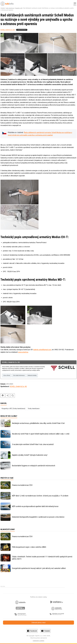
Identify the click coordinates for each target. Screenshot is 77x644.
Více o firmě (7, 376)
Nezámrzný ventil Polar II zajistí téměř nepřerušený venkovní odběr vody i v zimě (41, 434)
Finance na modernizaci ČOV (22, 485)
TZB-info (3, 8)
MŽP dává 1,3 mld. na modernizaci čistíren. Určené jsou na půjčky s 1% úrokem (40, 496)
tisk (3, 396)
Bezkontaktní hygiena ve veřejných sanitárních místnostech (34, 466)
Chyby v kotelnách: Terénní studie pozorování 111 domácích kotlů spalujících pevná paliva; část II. (42, 558)
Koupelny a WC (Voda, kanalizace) (13, 409)
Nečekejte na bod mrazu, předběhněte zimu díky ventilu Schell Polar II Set (38, 423)
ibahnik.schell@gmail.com (42, 350)
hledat (13, 396)
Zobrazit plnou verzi (38, 623)
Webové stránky (33, 376)
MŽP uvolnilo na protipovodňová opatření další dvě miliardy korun (35, 507)
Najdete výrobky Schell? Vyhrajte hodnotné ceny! (30, 455)
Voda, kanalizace (10, 8)
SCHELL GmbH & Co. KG (8, 30)
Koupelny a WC (19, 8)
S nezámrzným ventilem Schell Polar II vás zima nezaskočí (33, 445)
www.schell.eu (23, 352)
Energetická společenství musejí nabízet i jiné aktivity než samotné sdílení (39, 568)
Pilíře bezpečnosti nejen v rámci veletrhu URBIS (29, 547)
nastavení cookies (38, 641)
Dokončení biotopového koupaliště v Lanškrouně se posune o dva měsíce (38, 517)
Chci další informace (19, 376)
